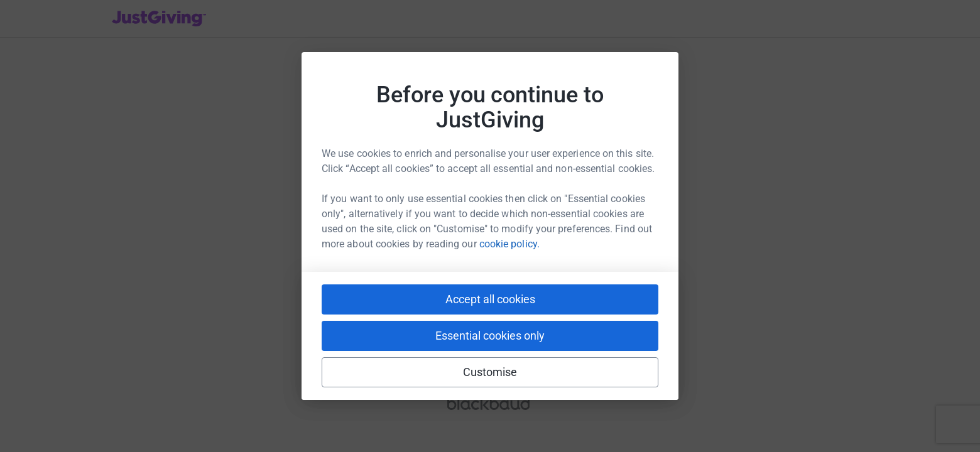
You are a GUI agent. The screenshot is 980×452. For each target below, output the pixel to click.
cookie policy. (509, 244)
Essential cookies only (490, 336)
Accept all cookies (490, 299)
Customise (490, 372)
